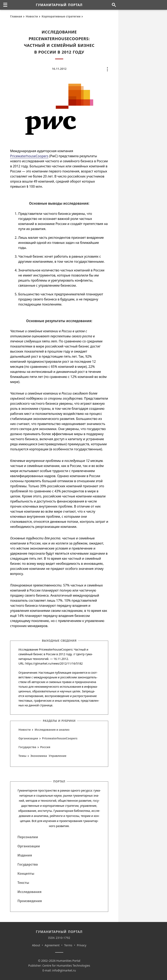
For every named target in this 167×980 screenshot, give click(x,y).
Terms (68, 945)
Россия (45, 747)
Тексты (23, 883)
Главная (16, 16)
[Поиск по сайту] (114, 5)
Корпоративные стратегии (61, 16)
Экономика (39, 756)
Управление (57, 756)
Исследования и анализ (52, 730)
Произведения (30, 901)
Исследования (29, 892)
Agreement (52, 945)
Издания (25, 855)
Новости (32, 16)
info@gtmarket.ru (64, 970)
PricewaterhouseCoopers (29, 156)
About (36, 945)
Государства (27, 747)
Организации (28, 738)
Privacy (82, 945)
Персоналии (28, 837)
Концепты (26, 874)
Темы (22, 756)
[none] (5, 5)
